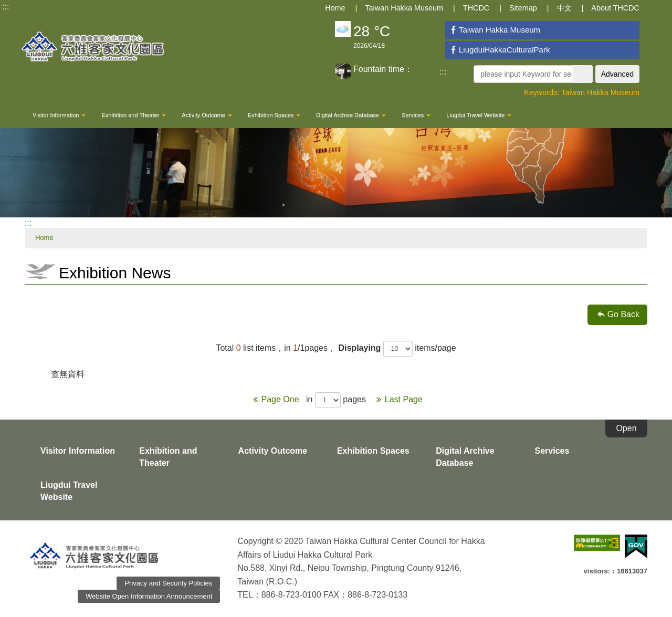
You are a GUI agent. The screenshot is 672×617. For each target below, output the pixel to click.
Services (416, 115)
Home (335, 8)
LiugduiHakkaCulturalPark (499, 50)
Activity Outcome (207, 115)
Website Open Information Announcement (149, 596)
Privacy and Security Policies (168, 583)
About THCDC (615, 8)
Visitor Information (59, 115)
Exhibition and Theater (134, 115)
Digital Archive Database (351, 115)
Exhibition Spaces (274, 115)
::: (6, 7)
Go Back (623, 314)
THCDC (476, 8)
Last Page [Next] (397, 399)
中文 (564, 8)
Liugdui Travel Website (479, 115)
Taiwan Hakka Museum (404, 8)
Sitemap (523, 8)
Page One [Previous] (275, 399)
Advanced (617, 74)
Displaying (359, 348)
